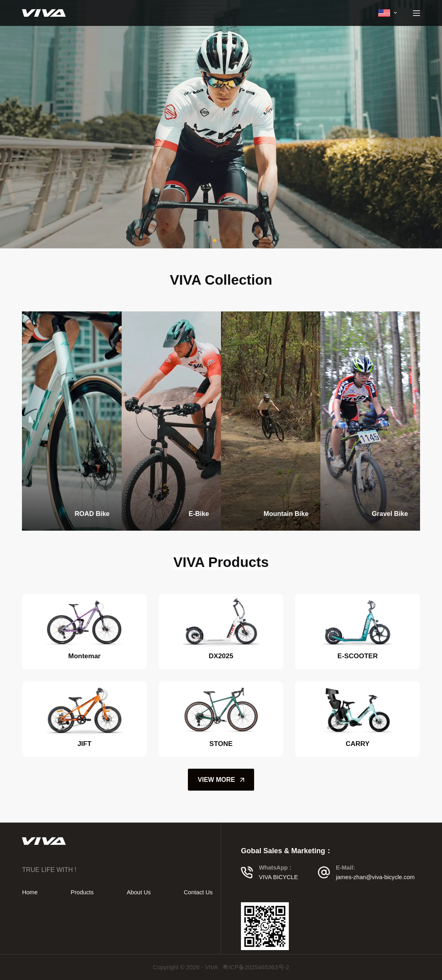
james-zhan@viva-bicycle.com (375, 877)
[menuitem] (387, 13)
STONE (221, 744)
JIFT (84, 744)
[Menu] (416, 13)
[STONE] (221, 710)
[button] (215, 240)
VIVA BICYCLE (278, 877)
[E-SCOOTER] (357, 622)
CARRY (357, 744)
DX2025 (221, 656)
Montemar (84, 656)
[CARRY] (357, 710)
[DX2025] (221, 622)
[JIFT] (84, 710)
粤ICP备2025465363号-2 (256, 967)
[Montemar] (84, 622)
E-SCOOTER (358, 656)
